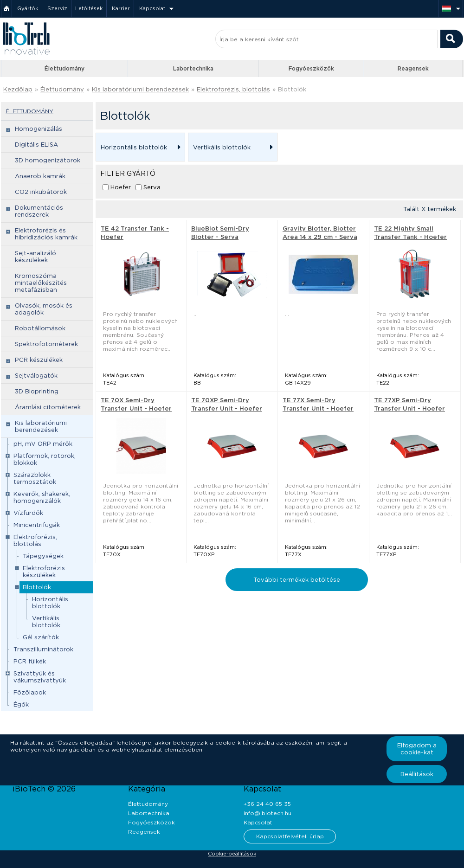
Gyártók (28, 8)
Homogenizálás (39, 129)
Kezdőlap (18, 89)
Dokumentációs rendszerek (39, 211)
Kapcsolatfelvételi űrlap (290, 836)
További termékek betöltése (297, 580)
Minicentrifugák (37, 525)
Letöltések (89, 8)
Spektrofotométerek (46, 344)
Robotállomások (40, 328)
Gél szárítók (41, 637)
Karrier (121, 8)
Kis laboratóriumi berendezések (140, 89)
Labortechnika (193, 68)
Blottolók (292, 89)
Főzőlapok (30, 692)
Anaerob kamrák (40, 176)
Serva (152, 187)
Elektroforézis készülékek (44, 572)
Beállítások (417, 774)
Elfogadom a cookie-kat (417, 749)
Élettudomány (64, 68)
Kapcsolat (152, 8)
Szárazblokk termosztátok (35, 478)
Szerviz (57, 8)
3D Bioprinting (37, 391)
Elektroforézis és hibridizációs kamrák (46, 234)
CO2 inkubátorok (41, 192)
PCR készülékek (39, 360)
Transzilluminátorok (43, 649)
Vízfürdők (28, 513)
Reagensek (413, 68)
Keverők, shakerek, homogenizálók (42, 497)
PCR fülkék (30, 661)
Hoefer (121, 187)
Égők (21, 704)
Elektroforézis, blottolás (233, 89)
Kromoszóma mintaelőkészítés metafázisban (41, 283)
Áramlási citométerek (48, 407)
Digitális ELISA (36, 145)
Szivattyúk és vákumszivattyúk (40, 677)
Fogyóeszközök (311, 68)
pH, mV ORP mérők (43, 444)
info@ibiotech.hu (267, 813)
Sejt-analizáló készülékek (35, 257)
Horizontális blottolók (50, 603)
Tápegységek (43, 556)
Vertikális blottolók (46, 622)
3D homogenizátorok (48, 160)
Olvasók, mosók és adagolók (44, 309)
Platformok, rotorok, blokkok (45, 459)
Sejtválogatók (36, 376)
